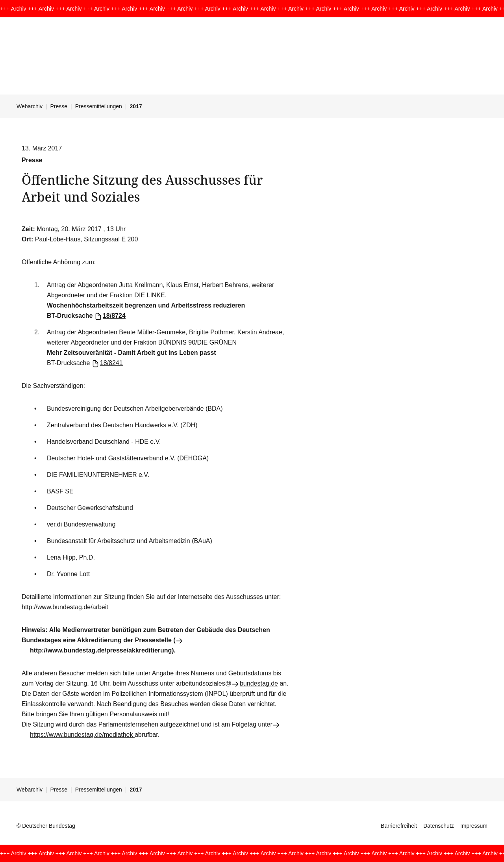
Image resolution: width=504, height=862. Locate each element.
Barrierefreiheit (399, 826)
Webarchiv (30, 106)
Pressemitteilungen (99, 106)
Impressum (474, 826)
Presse (59, 106)
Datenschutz (439, 826)
